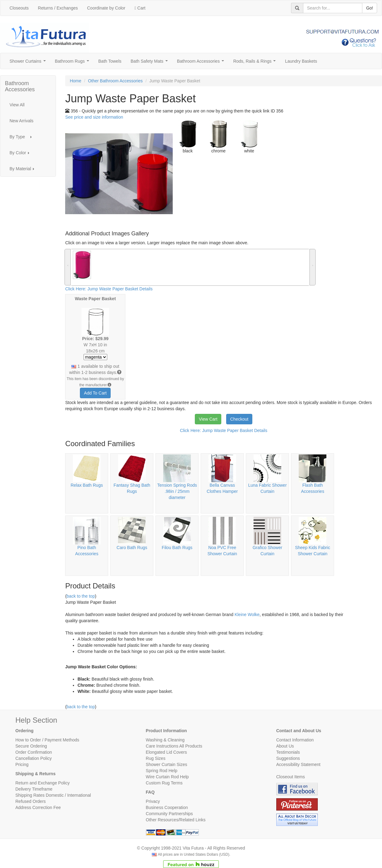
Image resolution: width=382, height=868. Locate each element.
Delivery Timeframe (34, 789)
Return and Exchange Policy (43, 783)
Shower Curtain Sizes (166, 764)
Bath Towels (110, 61)
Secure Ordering (31, 746)
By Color (21, 154)
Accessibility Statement (298, 764)
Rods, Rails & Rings (256, 63)
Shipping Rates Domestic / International (53, 795)
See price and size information (94, 117)
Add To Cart (95, 393)
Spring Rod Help (161, 771)
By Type (22, 138)
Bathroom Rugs (73, 63)
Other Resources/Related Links (176, 820)
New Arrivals (22, 121)
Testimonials (288, 752)
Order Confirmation (34, 752)
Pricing (22, 764)
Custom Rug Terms (164, 783)
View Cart (208, 419)
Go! (370, 8)
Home (75, 81)
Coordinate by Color (106, 8)
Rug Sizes (156, 758)
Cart (140, 8)
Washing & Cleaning (165, 740)
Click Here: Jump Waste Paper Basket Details (109, 289)
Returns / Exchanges (58, 8)
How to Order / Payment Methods (47, 740)
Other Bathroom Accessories (115, 81)
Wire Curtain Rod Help (167, 777)
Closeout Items (291, 777)
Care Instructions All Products (174, 746)
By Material (24, 170)
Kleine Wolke (247, 615)
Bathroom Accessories (202, 63)
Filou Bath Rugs (177, 548)
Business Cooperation (167, 807)
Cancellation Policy (33, 758)
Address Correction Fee (38, 807)
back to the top (81, 596)
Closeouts (19, 8)
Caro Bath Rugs (132, 548)
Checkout (239, 419)
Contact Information (295, 740)
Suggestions (288, 758)
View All (17, 105)
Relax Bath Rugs (87, 485)
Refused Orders (31, 801)
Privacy (153, 801)
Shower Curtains (29, 63)
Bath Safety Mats (150, 63)
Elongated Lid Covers (166, 752)
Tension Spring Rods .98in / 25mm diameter (177, 491)
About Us (285, 746)
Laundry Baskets (301, 61)
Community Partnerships (169, 814)
